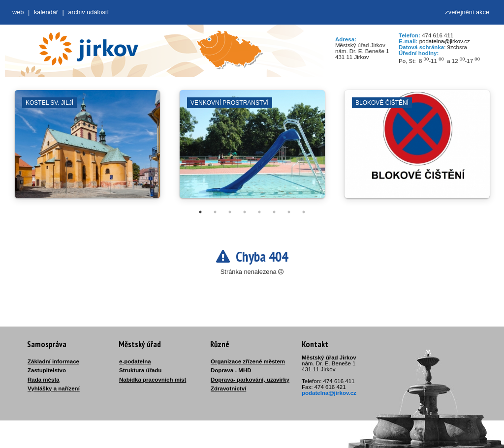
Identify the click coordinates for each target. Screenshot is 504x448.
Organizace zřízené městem (248, 361)
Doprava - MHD (231, 370)
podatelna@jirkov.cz (445, 41)
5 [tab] (259, 212)
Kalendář (46, 12)
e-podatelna (135, 361)
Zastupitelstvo (47, 370)
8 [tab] (304, 212)
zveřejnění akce (467, 12)
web (18, 12)
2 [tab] (215, 212)
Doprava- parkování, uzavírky (250, 380)
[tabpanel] (87, 149)
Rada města (44, 380)
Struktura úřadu (140, 370)
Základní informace (53, 361)
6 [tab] (274, 212)
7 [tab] (289, 212)
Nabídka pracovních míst (153, 380)
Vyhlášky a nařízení (54, 388)
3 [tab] (230, 212)
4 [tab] (245, 212)
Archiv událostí (88, 12)
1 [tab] (200, 212)
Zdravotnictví (228, 388)
